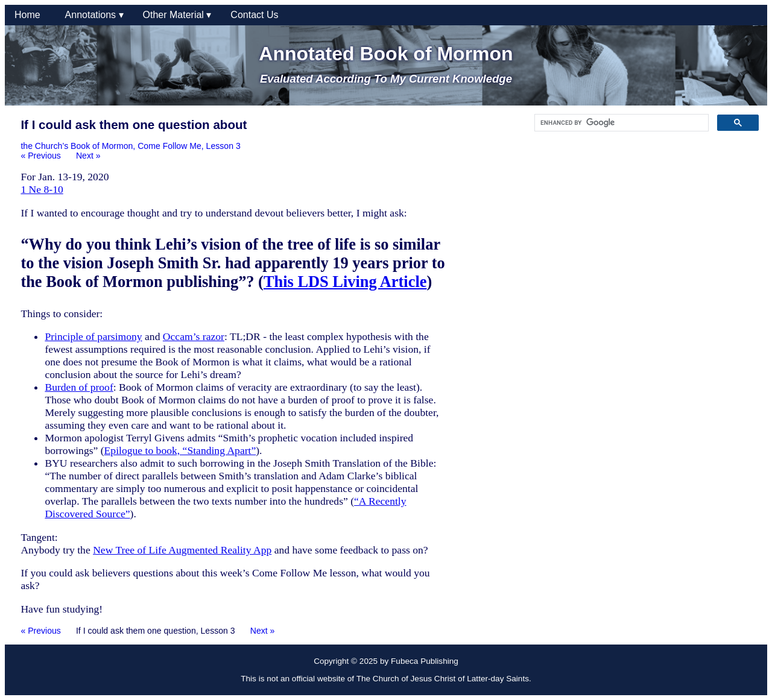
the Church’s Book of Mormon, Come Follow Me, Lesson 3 (130, 146)
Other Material (177, 15)
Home (30, 15)
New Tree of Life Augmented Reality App (182, 550)
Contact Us (254, 15)
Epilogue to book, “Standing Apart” (180, 450)
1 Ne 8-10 (42, 189)
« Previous (41, 156)
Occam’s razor (194, 336)
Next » (88, 156)
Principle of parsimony (93, 336)
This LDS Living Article (345, 282)
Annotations (94, 15)
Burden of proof (79, 387)
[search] (620, 123)
